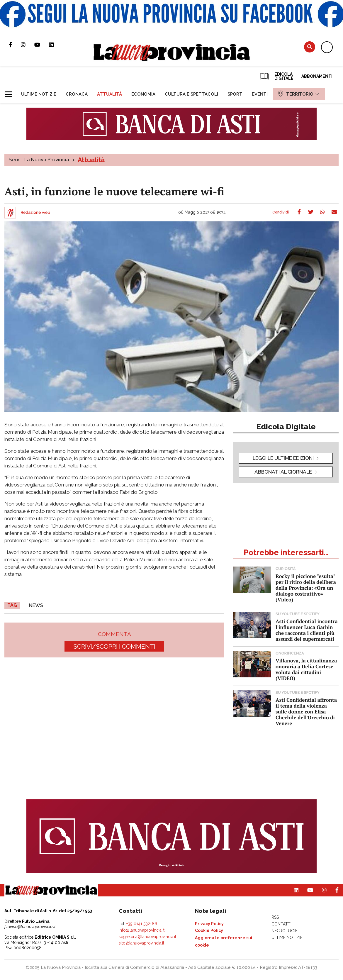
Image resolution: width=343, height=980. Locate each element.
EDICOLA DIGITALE (276, 76)
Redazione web (35, 213)
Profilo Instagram (28, 45)
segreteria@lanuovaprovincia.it (147, 937)
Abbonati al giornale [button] (283, 472)
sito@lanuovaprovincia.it (141, 943)
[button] (11, 92)
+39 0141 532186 (142, 924)
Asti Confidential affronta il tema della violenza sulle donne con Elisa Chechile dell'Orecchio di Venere (306, 712)
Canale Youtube (42, 45)
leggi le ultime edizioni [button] (283, 458)
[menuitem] (39, 94)
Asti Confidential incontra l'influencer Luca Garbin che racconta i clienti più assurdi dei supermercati (307, 630)
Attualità (91, 160)
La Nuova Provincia (47, 160)
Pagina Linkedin (56, 45)
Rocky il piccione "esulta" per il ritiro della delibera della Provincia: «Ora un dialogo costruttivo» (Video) (306, 588)
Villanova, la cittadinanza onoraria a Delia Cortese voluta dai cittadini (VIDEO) (306, 669)
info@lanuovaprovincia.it (142, 930)
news (36, 605)
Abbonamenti (317, 76)
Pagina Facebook (15, 45)
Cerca (310, 47)
